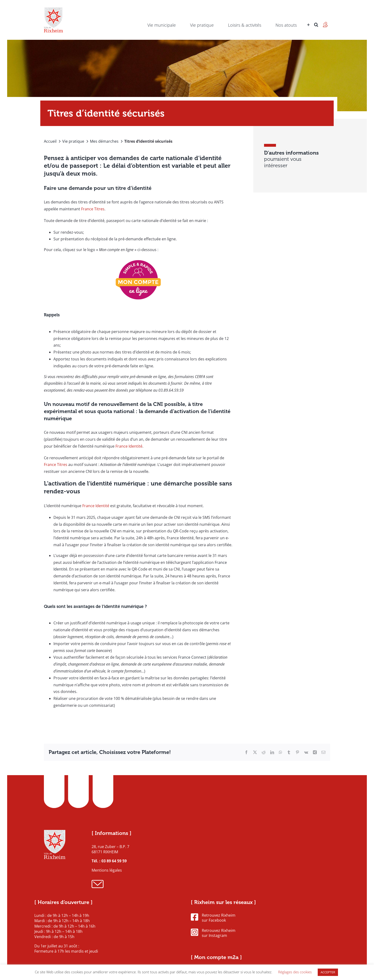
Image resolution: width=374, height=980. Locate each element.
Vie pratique (73, 141)
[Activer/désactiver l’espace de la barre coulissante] (308, 18)
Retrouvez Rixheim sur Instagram (213, 933)
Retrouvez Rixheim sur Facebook (213, 918)
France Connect (192, 657)
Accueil (50, 141)
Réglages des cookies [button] (295, 972)
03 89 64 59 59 (114, 861)
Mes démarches (104, 141)
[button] (316, 18)
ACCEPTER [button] (328, 972)
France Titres (93, 209)
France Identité (129, 446)
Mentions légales (107, 870)
